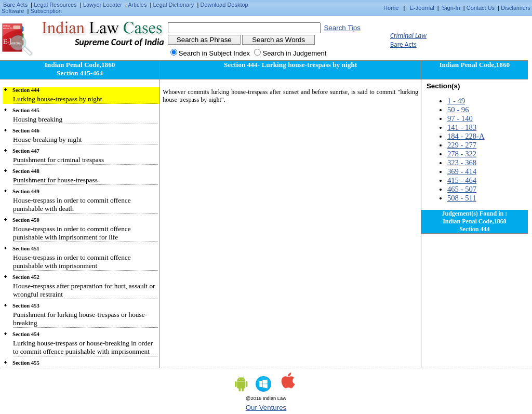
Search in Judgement (294, 53)
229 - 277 (462, 145)
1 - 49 (456, 101)
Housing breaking (38, 119)
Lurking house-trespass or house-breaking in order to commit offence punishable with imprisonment (83, 347)
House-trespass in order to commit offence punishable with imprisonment (72, 262)
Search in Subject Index (214, 53)
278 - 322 (462, 154)
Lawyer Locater (103, 5)
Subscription (46, 11)
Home (391, 8)
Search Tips (342, 28)
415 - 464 (462, 180)
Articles (137, 5)
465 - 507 (462, 189)
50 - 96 (458, 110)
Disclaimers (516, 8)
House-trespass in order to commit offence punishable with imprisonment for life (72, 233)
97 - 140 (460, 118)
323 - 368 (462, 163)
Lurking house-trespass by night (57, 99)
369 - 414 (462, 171)
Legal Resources (55, 5)
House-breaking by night (48, 139)
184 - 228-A (466, 136)
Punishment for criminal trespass (58, 160)
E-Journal (422, 8)
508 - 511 (462, 198)
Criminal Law (408, 36)
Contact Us (481, 8)
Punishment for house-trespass (55, 180)
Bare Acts (15, 5)
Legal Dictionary (174, 5)
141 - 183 (462, 127)
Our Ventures (266, 408)
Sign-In (451, 8)
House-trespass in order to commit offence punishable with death (72, 204)
